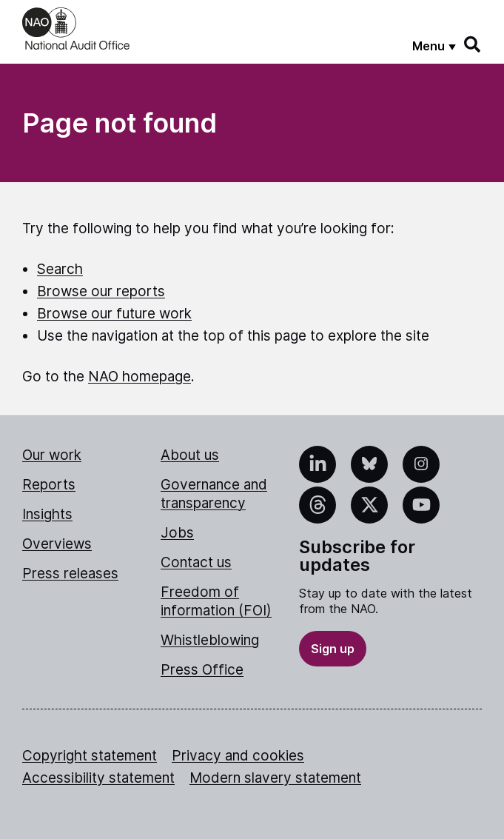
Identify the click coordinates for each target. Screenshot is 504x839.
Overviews (57, 544)
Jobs (177, 533)
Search (60, 269)
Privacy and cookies (238, 756)
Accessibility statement (98, 778)
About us (190, 455)
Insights (47, 514)
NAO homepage (140, 377)
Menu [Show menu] (429, 46)
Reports (49, 485)
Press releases (70, 574)
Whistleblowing (210, 640)
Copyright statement (90, 756)
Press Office (202, 670)
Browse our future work (114, 314)
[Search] (473, 44)
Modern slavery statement (275, 778)
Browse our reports (101, 291)
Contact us (196, 562)
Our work (52, 455)
